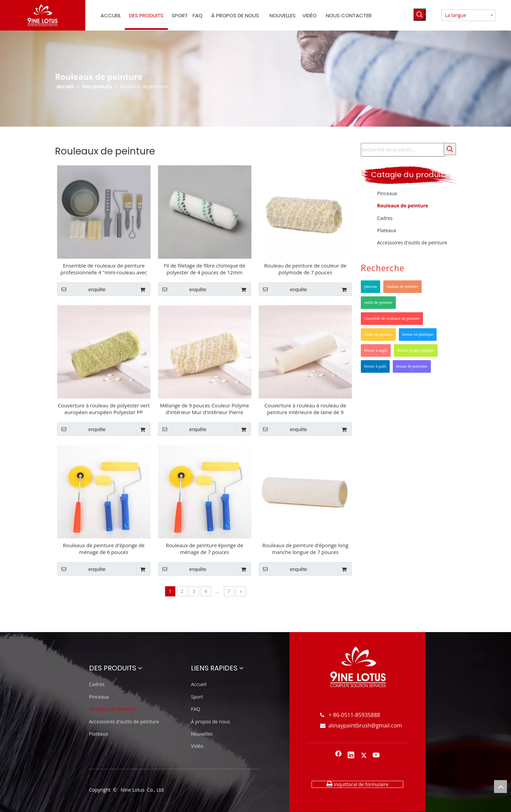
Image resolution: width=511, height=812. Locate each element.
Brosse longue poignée (416, 350)
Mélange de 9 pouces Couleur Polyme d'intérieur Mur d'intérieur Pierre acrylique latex (205, 409)
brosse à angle (376, 350)
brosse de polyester (412, 366)
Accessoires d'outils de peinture (412, 243)
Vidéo (197, 746)
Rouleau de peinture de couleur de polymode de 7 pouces (305, 269)
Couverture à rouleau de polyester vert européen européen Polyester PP (104, 409)
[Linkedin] (351, 756)
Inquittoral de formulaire (358, 784)
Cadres (385, 218)
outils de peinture (378, 302)
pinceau (371, 287)
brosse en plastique (418, 334)
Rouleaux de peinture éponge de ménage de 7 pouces (205, 549)
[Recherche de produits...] (403, 150)
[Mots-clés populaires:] (420, 15)
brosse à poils (375, 366)
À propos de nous (210, 722)
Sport (197, 697)
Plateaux (387, 230)
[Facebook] (338, 756)
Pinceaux (387, 193)
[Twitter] (364, 756)
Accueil (199, 684)
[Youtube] (376, 756)
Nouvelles (202, 734)
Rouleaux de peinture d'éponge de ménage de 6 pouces (104, 549)
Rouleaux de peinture (403, 206)
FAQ (196, 709)
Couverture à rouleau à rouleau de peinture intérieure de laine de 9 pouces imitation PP (305, 409)
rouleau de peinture (402, 287)
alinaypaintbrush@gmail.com (361, 725)
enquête (81, 289)
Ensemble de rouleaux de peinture (392, 318)
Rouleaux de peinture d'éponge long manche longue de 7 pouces (305, 549)
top (500, 787)
